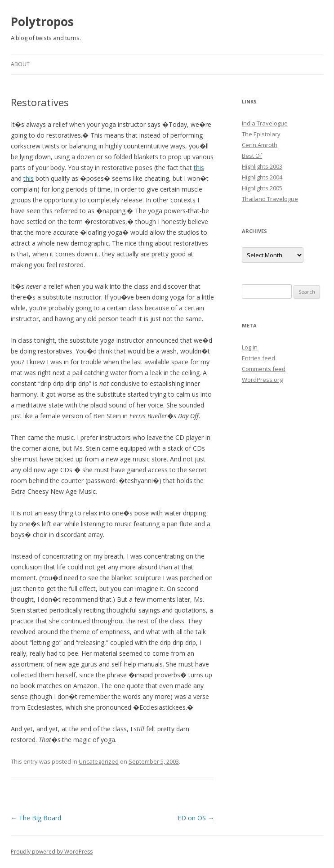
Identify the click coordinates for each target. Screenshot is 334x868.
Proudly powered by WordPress (52, 852)
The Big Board (36, 818)
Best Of (252, 156)
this (199, 168)
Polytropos (42, 22)
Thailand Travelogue (270, 199)
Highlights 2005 (262, 188)
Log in (250, 347)
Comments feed (264, 369)
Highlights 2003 (262, 166)
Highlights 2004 (262, 177)
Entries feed (258, 358)
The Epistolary (261, 134)
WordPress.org (262, 380)
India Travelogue (265, 123)
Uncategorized (99, 761)
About (20, 64)
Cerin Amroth (260, 145)
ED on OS (196, 818)
